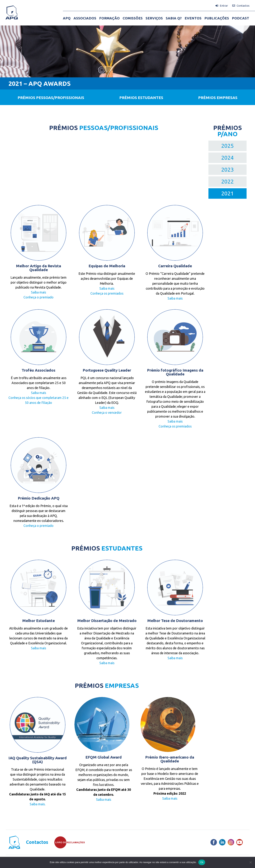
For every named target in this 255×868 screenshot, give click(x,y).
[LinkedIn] (222, 842)
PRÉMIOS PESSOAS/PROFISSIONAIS (51, 98)
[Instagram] (231, 842)
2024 (228, 158)
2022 (228, 181)
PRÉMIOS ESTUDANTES (141, 98)
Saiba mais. (38, 804)
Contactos (37, 842)
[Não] (250, 862)
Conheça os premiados (107, 293)
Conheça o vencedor (107, 412)
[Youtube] (240, 842)
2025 (228, 146)
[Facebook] (214, 842)
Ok (202, 862)
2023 (228, 170)
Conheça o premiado (38, 297)
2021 (228, 193)
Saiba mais (38, 292)
